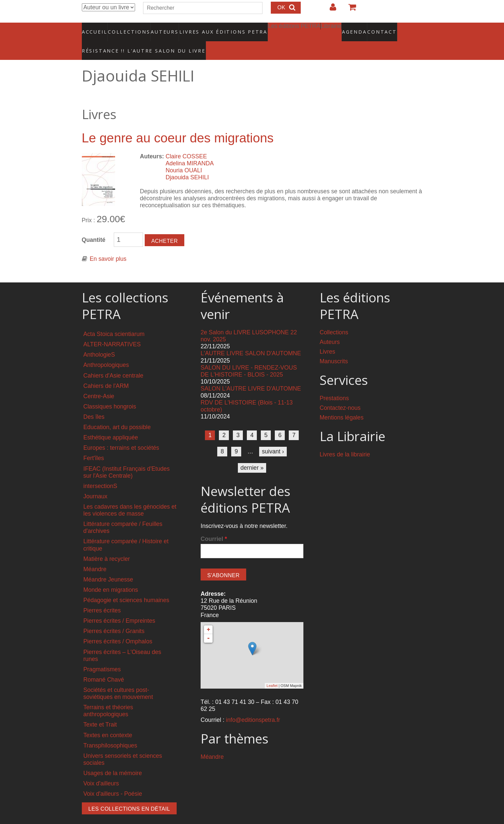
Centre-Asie (99, 383)
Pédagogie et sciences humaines (126, 586)
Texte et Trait (100, 711)
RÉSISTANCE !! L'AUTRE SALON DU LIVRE (128, 40)
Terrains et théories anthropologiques (108, 697)
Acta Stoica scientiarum (114, 320)
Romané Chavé (104, 666)
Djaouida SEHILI (187, 164)
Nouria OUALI (184, 157)
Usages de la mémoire (113, 759)
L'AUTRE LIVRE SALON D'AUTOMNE (251, 340)
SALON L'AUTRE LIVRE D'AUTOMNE (251, 375)
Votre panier (349, 10)
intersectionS (100, 472)
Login (330, 10)
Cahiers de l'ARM (106, 372)
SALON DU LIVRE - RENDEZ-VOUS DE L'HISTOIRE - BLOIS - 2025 (249, 357)
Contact (359, 28)
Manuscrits (334, 348)
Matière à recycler (107, 545)
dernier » (252, 454)
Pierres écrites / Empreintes (119, 607)
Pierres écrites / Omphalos (118, 628)
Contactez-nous (340, 394)
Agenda (331, 28)
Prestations (334, 385)
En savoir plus (108, 245)
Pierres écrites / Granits (114, 617)
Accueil (95, 28)
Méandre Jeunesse (108, 566)
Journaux (95, 483)
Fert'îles (94, 444)
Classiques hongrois (110, 393)
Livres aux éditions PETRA (209, 28)
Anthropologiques (106, 351)
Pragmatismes (102, 656)
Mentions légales (342, 404)
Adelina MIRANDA (190, 149)
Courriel (214, 525)
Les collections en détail (129, 795)
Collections (127, 28)
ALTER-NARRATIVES (112, 331)
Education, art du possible (117, 413)
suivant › (273, 437)
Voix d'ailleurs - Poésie (113, 780)
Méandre (95, 556)
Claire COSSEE (186, 142)
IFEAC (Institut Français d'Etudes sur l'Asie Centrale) (127, 458)
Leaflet (272, 672)
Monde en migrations (111, 576)
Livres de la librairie (345, 441)
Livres (328, 338)
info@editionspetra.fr (253, 706)
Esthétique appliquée (111, 424)
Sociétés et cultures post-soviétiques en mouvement (118, 680)
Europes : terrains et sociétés (121, 434)
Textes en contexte (108, 721)
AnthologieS (99, 341)
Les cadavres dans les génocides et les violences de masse (130, 496)
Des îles (94, 403)
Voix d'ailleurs (101, 770)
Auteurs (160, 28)
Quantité (94, 226)
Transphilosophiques (110, 732)
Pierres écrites (102, 597)
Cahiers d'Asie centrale (113, 362)
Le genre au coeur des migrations (178, 124)
